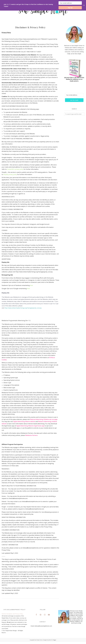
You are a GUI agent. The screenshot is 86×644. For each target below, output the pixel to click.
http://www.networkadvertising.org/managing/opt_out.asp (23, 308)
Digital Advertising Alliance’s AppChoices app (30, 426)
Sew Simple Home (38, 640)
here (31, 285)
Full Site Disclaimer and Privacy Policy (12, 614)
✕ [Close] (84, 5)
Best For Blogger (53, 640)
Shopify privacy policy (10, 174)
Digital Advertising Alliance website (24, 421)
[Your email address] (74, 95)
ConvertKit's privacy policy (15, 169)
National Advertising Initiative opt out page (44, 419)
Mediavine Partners (31, 435)
